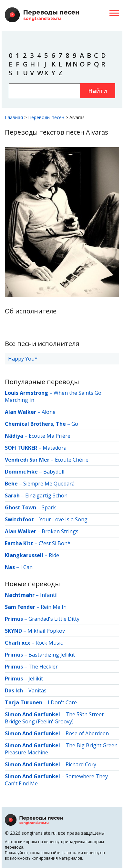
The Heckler (43, 667)
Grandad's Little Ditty (54, 619)
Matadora (55, 448)
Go (75, 424)
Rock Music (49, 643)
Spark (49, 507)
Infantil (49, 595)
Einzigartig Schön (46, 495)
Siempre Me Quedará (49, 484)
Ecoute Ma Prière (50, 436)
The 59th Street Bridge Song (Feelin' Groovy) (54, 718)
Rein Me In (54, 607)
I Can (26, 567)
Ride (54, 555)
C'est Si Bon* (55, 543)
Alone (49, 412)
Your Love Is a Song (63, 519)
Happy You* (23, 359)
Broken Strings (60, 531)
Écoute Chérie (72, 460)
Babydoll (54, 472)
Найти (98, 91)
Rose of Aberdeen (87, 733)
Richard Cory (81, 764)
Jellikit (36, 679)
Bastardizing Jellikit (52, 655)
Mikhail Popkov (46, 631)
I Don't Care (62, 702)
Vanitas (37, 690)
